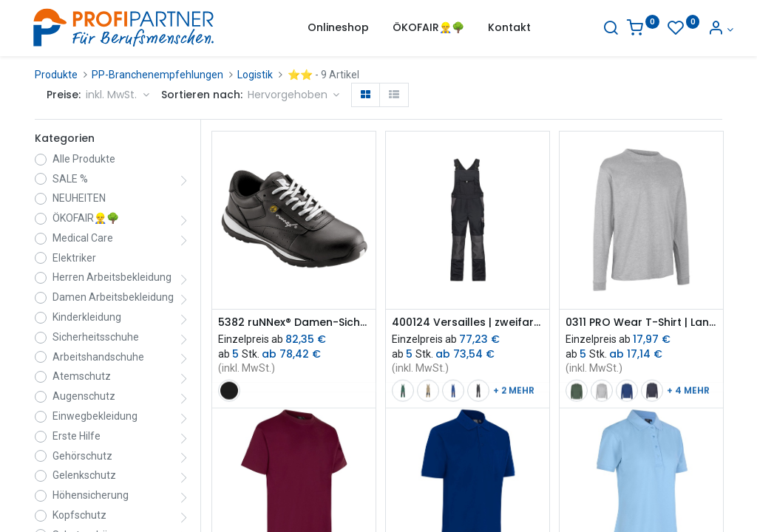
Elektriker (74, 258)
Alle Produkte (84, 159)
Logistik (255, 75)
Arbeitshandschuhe (98, 357)
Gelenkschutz (84, 475)
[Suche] (600, 30)
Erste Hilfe (77, 436)
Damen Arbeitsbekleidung (113, 297)
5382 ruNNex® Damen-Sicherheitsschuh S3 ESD (294, 323)
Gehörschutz (82, 456)
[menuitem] (338, 28)
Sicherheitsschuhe (96, 337)
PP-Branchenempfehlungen (157, 75)
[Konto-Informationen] (709, 30)
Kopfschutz (79, 515)
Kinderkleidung (87, 317)
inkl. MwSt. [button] (113, 95)
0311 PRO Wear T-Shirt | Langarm (641, 323)
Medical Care (83, 238)
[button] (294, 95)
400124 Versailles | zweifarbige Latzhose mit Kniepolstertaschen (468, 323)
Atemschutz (82, 376)
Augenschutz (84, 396)
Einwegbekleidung (95, 416)
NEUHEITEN (79, 198)
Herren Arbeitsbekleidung (112, 277)
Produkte (56, 75)
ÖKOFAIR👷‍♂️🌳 (86, 218)
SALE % (70, 179)
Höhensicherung (91, 495)
